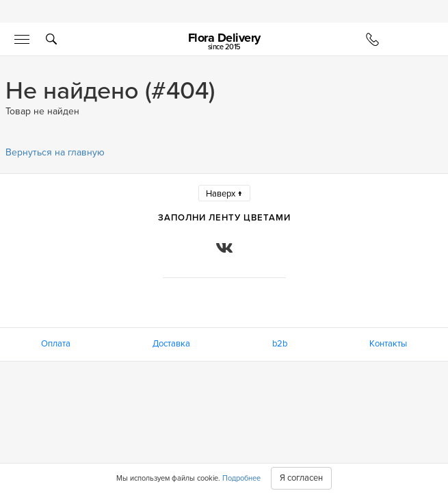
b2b (280, 344)
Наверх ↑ (224, 194)
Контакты (388, 344)
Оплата (56, 344)
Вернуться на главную (55, 152)
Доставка (171, 344)
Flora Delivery (224, 41)
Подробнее (241, 478)
